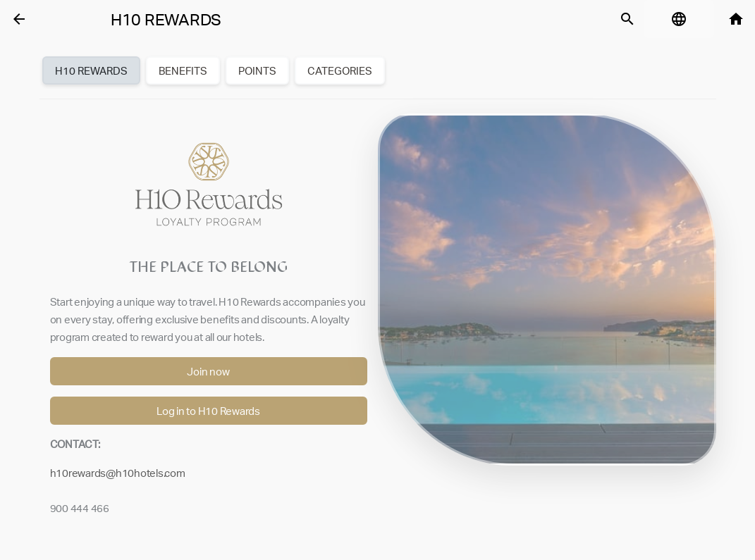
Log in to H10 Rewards (208, 411)
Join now (208, 372)
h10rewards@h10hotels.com (118, 473)
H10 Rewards (166, 20)
